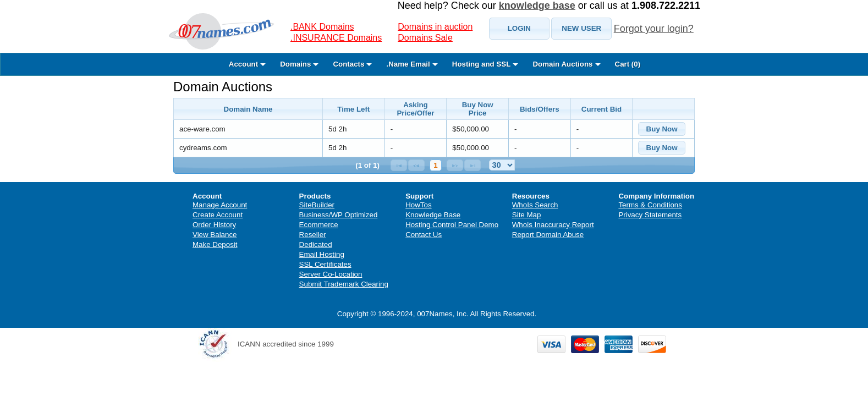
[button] (519, 29)
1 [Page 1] (435, 165)
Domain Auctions (223, 87)
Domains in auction (435, 27)
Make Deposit (215, 244)
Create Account (218, 215)
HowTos (418, 205)
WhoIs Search (535, 205)
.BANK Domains (322, 27)
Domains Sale (425, 38)
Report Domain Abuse (548, 235)
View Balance (215, 235)
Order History (214, 225)
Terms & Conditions (650, 205)
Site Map (527, 215)
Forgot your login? (654, 29)
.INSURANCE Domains (336, 38)
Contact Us (424, 235)
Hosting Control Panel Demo (452, 225)
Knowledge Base (433, 215)
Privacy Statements (650, 215)
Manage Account (220, 205)
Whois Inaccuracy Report (553, 225)
